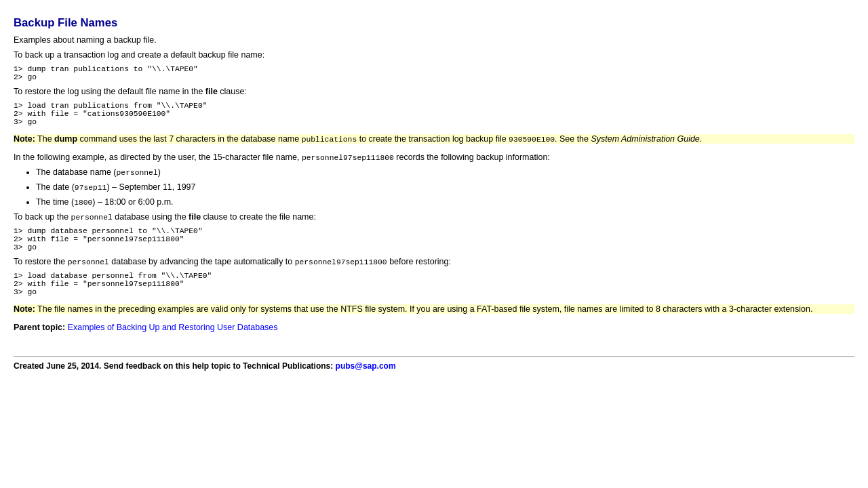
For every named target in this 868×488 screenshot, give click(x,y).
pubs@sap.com (366, 393)
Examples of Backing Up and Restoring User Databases (173, 354)
